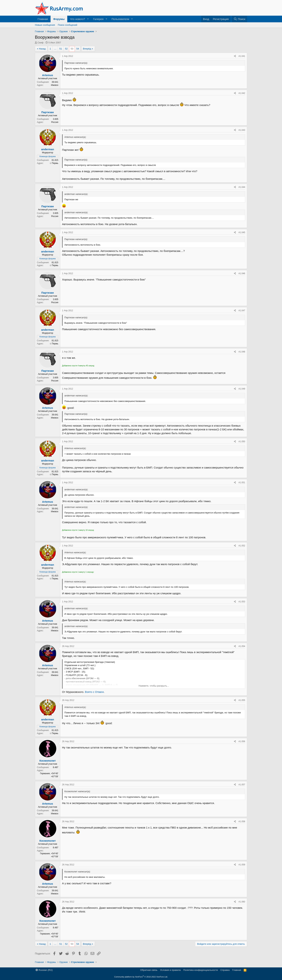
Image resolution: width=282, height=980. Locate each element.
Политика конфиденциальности (201, 970)
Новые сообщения (45, 25)
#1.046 (242, 273)
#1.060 (242, 902)
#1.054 (242, 646)
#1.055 (242, 700)
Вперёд (87, 49)
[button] (88, 19)
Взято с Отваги (94, 692)
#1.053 (242, 602)
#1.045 (242, 232)
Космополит (47, 761)
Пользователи (120, 19)
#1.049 (242, 389)
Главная (43, 19)
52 (66, 49)
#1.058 (242, 821)
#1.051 (242, 483)
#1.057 (242, 785)
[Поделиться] (235, 56)
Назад (42, 49)
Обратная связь (149, 970)
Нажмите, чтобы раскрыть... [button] (154, 686)
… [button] (55, 49)
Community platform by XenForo (141, 977)
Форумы (59, 19)
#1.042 (242, 93)
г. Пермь (54, 163)
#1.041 (242, 56)
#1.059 (242, 865)
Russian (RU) (44, 970)
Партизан (48, 112)
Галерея (98, 19)
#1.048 (242, 352)
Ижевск (55, 85)
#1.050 (242, 442)
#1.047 (242, 311)
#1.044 (242, 187)
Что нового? (78, 19)
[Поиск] (239, 19)
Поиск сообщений (68, 25)
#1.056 (242, 741)
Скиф (41, 43)
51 (61, 49)
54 (78, 49)
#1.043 (242, 130)
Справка (225, 970)
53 (72, 49)
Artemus (48, 75)
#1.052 (242, 546)
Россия (55, 122)
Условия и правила (170, 970)
